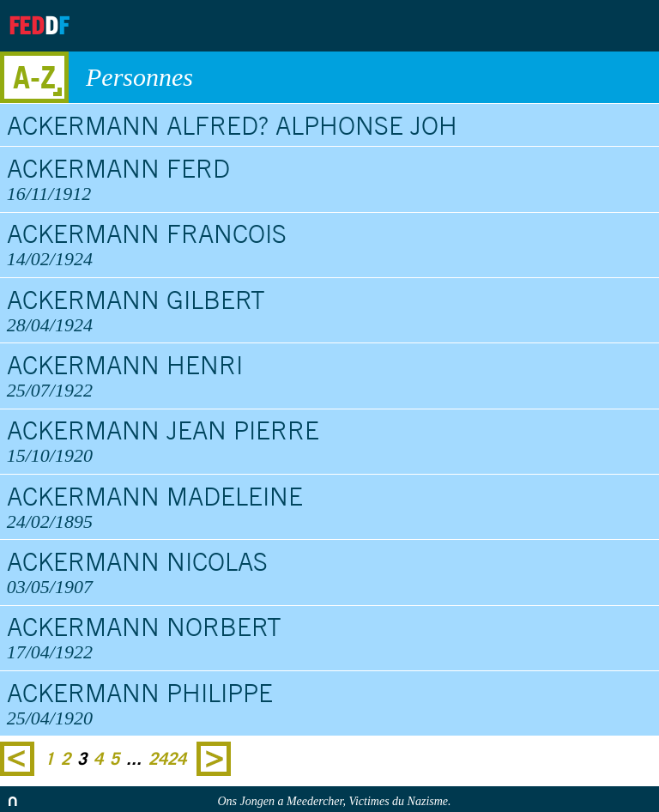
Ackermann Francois (330, 245)
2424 (167, 759)
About (497, 26)
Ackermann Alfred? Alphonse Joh (232, 125)
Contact (583, 26)
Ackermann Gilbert (330, 311)
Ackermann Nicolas (330, 573)
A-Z (34, 77)
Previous (17, 759)
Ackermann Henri (330, 376)
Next (214, 759)
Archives (540, 26)
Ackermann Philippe (330, 704)
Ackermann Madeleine (330, 507)
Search (632, 26)
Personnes (364, 77)
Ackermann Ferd (330, 179)
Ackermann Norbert (330, 638)
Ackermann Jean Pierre (330, 441)
